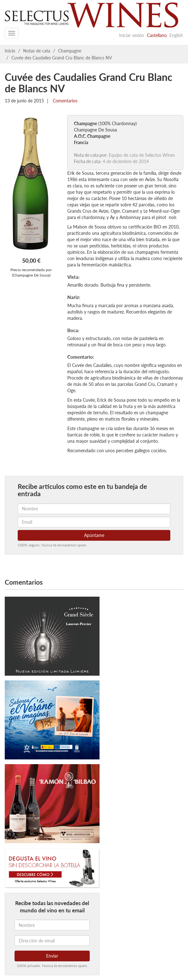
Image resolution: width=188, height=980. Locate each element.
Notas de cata (37, 51)
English (176, 35)
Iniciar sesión (132, 35)
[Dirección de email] (52, 940)
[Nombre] (52, 925)
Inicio (10, 51)
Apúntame (94, 535)
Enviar (52, 956)
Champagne (70, 51)
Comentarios (64, 101)
